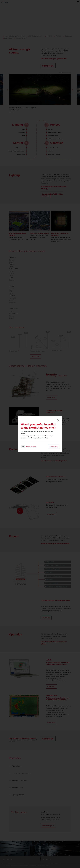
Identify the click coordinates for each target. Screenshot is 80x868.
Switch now (54, 447)
